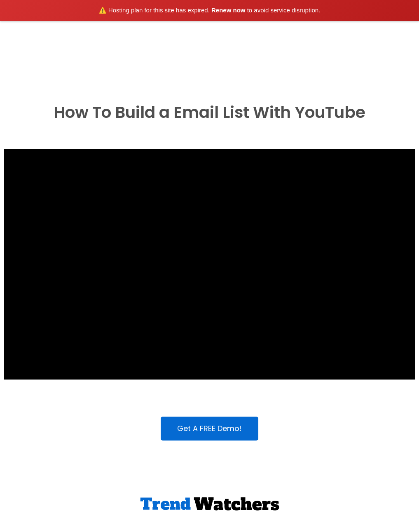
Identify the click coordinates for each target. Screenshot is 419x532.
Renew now (228, 10)
